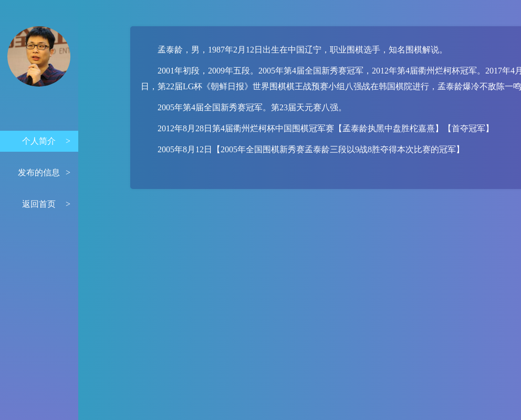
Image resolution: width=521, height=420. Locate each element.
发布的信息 (44, 173)
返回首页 (46, 204)
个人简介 (46, 141)
